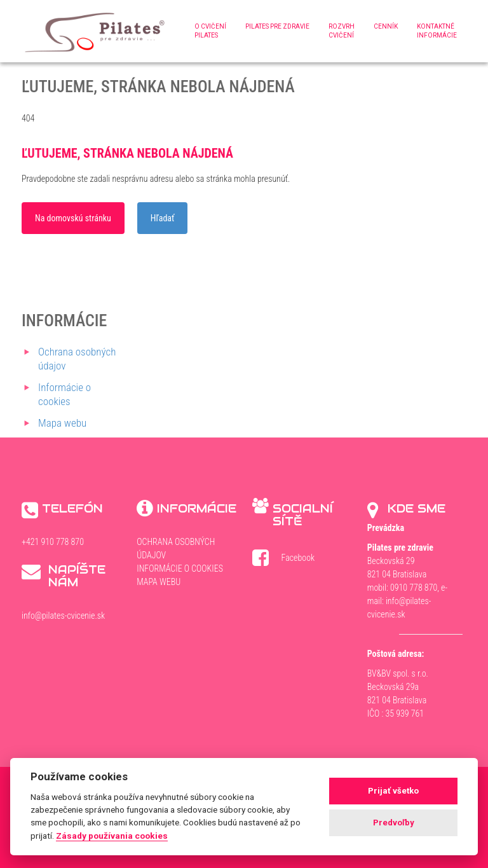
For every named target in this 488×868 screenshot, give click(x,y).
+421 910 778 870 (53, 542)
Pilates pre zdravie (277, 26)
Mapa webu (62, 423)
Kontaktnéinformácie (437, 31)
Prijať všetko (393, 791)
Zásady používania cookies (112, 836)
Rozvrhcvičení (342, 31)
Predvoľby (394, 823)
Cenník (386, 26)
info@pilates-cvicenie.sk (63, 616)
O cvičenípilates (210, 31)
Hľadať (163, 218)
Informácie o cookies (180, 568)
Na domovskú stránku (73, 218)
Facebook (292, 560)
